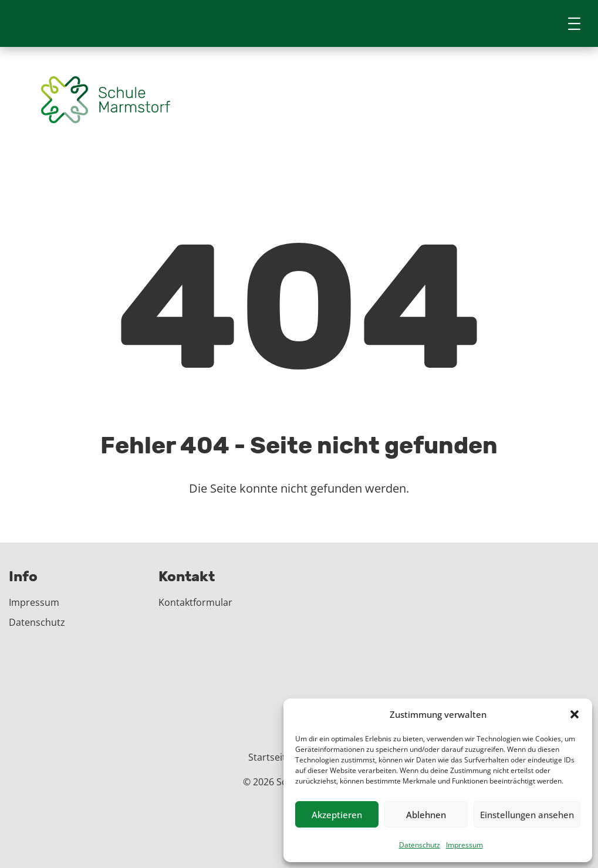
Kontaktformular (195, 602)
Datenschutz (420, 845)
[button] (575, 714)
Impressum (464, 845)
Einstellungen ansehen (527, 815)
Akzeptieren (337, 815)
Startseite (270, 757)
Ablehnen (426, 815)
